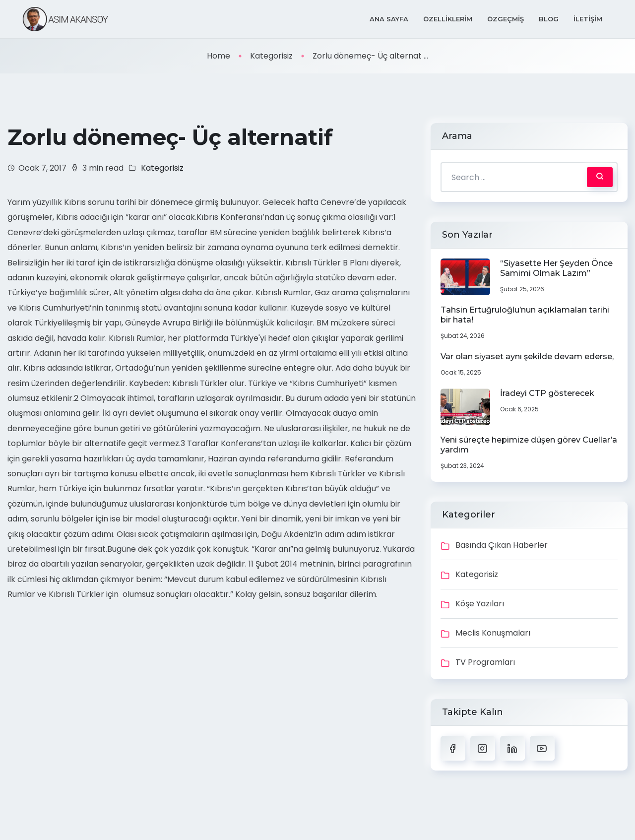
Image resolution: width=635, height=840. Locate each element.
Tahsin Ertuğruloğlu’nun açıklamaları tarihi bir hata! (525, 315)
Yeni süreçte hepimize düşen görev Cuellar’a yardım (529, 445)
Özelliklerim (448, 19)
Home (219, 56)
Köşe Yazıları (480, 604)
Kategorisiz (271, 56)
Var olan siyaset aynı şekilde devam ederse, (527, 356)
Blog (549, 19)
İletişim (588, 19)
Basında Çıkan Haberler (502, 545)
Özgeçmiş (506, 19)
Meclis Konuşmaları (493, 633)
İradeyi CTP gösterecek (547, 393)
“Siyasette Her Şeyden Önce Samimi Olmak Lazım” (556, 268)
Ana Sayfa (389, 19)
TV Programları (485, 662)
